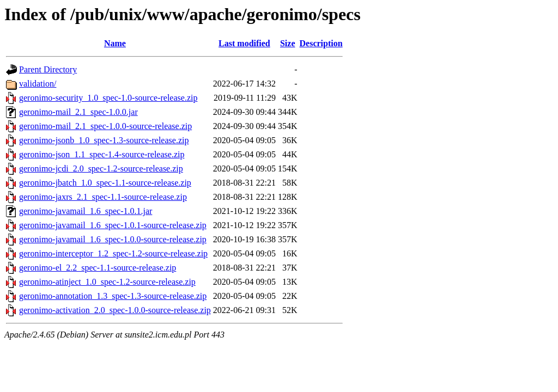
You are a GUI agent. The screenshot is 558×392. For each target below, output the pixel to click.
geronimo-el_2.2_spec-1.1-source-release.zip (98, 268)
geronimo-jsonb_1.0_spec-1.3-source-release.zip (104, 140)
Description (321, 43)
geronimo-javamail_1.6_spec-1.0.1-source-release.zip (113, 225)
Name (115, 43)
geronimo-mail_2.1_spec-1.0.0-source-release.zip (105, 126)
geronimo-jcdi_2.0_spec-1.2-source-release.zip (101, 169)
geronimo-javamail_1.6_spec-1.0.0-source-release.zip (113, 239)
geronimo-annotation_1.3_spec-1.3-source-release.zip (113, 296)
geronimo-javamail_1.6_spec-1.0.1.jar (86, 211)
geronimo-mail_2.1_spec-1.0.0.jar (78, 112)
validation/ (38, 84)
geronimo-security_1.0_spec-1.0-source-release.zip (108, 98)
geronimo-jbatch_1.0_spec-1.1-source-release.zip (105, 183)
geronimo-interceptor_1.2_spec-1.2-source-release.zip (113, 253)
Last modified (244, 43)
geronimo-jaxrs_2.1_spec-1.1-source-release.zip (103, 197)
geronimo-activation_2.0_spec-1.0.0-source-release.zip (115, 310)
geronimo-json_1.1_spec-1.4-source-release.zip (102, 154)
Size (288, 43)
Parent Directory (48, 69)
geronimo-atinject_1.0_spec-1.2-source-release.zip (107, 282)
